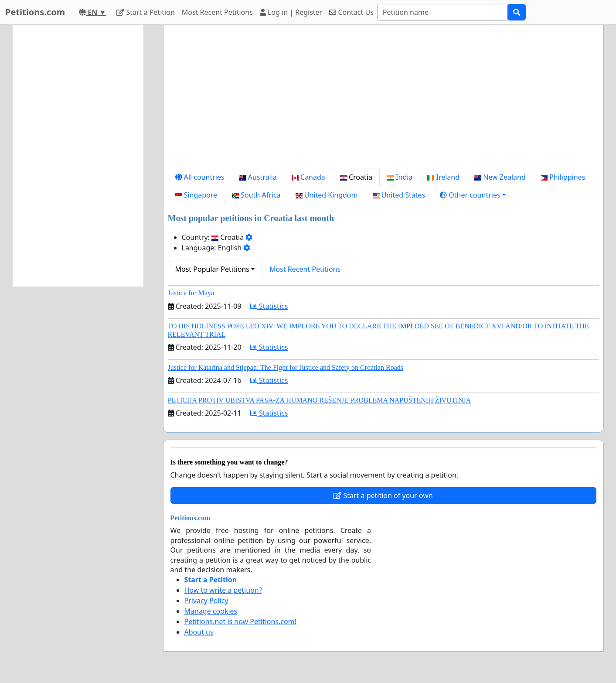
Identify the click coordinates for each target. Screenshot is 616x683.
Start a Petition (145, 12)
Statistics (269, 306)
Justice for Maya (191, 293)
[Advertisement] (383, 100)
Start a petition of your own (383, 495)
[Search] (442, 12)
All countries (200, 177)
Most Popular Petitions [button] (213, 269)
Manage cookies (211, 611)
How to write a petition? (223, 590)
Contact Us (351, 12)
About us (199, 632)
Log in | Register (291, 12)
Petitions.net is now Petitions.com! (240, 622)
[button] (473, 195)
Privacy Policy (206, 601)
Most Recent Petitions (217, 12)
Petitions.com (35, 12)
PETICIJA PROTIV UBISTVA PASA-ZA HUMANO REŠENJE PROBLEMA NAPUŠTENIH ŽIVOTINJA (320, 400)
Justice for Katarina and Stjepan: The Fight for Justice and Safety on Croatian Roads (286, 367)
